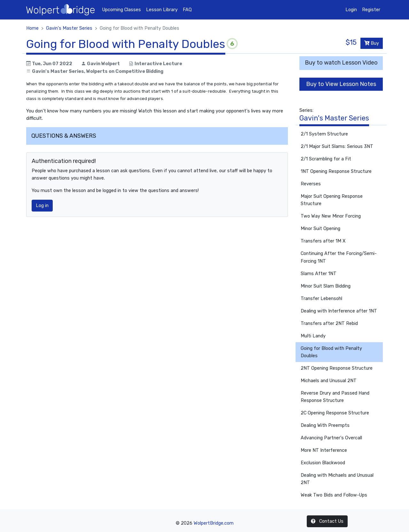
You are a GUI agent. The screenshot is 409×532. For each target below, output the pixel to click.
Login (351, 10)
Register (371, 10)
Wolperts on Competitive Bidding (125, 71)
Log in (42, 206)
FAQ (187, 10)
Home (32, 28)
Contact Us (327, 521)
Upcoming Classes (122, 10)
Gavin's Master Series (69, 28)
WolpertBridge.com (214, 523)
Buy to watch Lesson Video (341, 63)
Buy (372, 43)
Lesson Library (162, 10)
